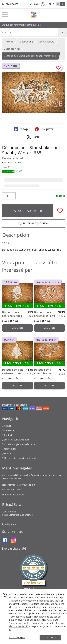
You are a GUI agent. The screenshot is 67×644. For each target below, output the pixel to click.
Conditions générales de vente (19, 444)
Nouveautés (9, 449)
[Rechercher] (63, 32)
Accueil (9, 42)
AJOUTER (18, 328)
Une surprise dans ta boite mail (19, 458)
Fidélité (7, 454)
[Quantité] (9, 196)
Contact (34, 4)
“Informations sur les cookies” (24, 623)
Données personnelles (14, 495)
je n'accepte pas (17, 638)
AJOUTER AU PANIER (28, 211)
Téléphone (9, 524)
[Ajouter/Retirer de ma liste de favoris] (60, 211)
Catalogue (8, 430)
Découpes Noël (12, 49)
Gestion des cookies (12, 490)
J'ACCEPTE (51, 638)
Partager (22, 129)
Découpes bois (46, 42)
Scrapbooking (26, 42)
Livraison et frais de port (16, 440)
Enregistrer (44, 129)
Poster (34, 137)
